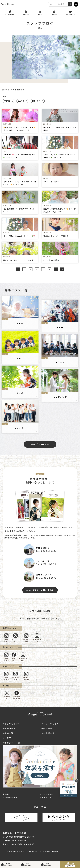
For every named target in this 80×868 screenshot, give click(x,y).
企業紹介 (6, 794)
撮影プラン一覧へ (40, 444)
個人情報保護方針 (10, 797)
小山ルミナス (23, 101)
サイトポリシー (47, 794)
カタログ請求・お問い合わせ (40, 590)
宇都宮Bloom (9, 101)
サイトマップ (46, 797)
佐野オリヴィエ (37, 101)
